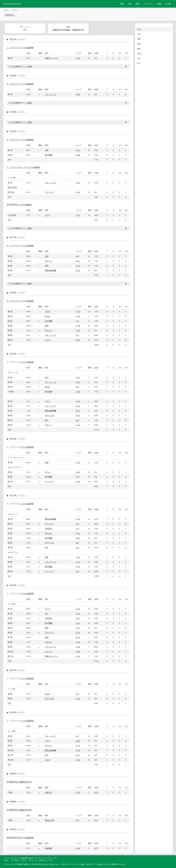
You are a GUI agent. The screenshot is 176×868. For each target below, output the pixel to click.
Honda (47, 316)
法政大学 (49, 792)
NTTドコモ (50, 415)
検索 (159, 4)
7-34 (77, 477)
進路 (137, 4)
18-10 (78, 637)
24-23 (78, 642)
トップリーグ (13, 48)
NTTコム (49, 330)
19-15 (78, 618)
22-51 (78, 792)
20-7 (77, 543)
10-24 (78, 848)
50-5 (77, 736)
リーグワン (148, 4)
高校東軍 (29, 838)
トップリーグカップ (16, 167)
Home (6, 10)
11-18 (78, 401)
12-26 (78, 609)
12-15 (78, 215)
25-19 (78, 326)
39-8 (77, 387)
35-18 (78, 406)
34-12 (78, 261)
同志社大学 (50, 820)
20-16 (78, 340)
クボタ (48, 311)
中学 (139, 59)
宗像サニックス (51, 58)
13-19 (78, 330)
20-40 (78, 94)
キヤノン (49, 261)
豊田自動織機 (50, 270)
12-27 (78, 557)
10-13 (78, 746)
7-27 (77, 321)
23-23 (78, 623)
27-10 (78, 311)
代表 (139, 44)
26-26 (78, 155)
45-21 (78, 411)
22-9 (77, 256)
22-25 (78, 633)
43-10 (78, 538)
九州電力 (49, 529)
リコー (48, 340)
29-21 (78, 628)
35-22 (78, 183)
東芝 (47, 266)
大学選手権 (12, 782)
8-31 (77, 820)
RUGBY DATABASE (12, 4)
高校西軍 (49, 848)
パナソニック (50, 94)
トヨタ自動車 (27, 48)
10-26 (78, 425)
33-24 (78, 270)
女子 (139, 63)
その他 (168, 4)
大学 (130, 4)
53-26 (78, 760)
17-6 (77, 529)
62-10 (78, 699)
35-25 (78, 656)
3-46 (77, 524)
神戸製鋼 (49, 155)
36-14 (78, 150)
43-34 (78, 192)
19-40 (78, 482)
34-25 (78, 377)
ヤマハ (48, 215)
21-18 (78, 519)
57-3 (77, 335)
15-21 (78, 533)
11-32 (78, 562)
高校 (122, 4)
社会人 (140, 54)
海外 (139, 49)
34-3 (77, 420)
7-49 (77, 571)
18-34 (78, 567)
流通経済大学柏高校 (61, 30)
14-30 (78, 392)
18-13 (78, 382)
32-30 (78, 316)
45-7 (77, 694)
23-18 (78, 266)
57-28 (78, 750)
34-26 (78, 652)
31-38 (78, 462)
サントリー (50, 192)
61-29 (78, 58)
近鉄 (47, 256)
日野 (47, 150)
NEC (47, 377)
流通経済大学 (78, 30)
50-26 (78, 741)
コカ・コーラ (50, 183)
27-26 (78, 614)
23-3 (77, 548)
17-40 (78, 647)
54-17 (78, 755)
